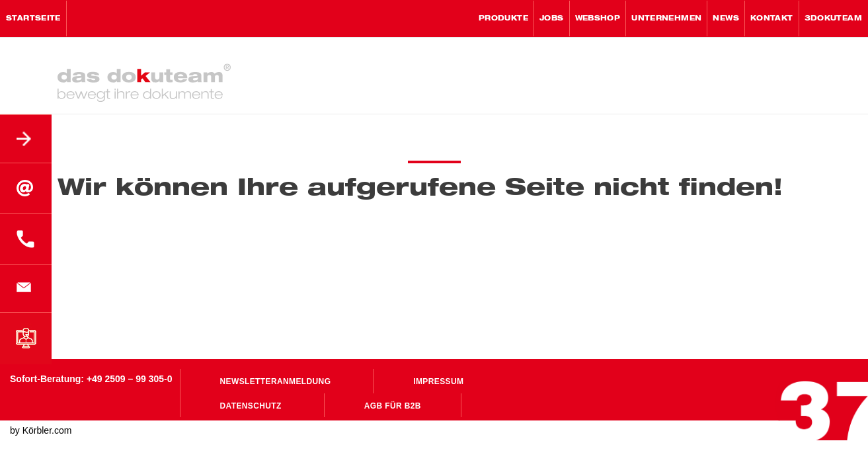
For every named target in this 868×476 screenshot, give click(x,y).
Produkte (503, 19)
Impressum (438, 381)
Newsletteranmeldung (276, 381)
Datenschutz (251, 406)
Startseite (33, 19)
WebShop (598, 19)
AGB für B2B (393, 406)
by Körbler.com (41, 430)
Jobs (552, 19)
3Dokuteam (833, 19)
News (726, 19)
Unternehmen (666, 19)
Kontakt (772, 19)
